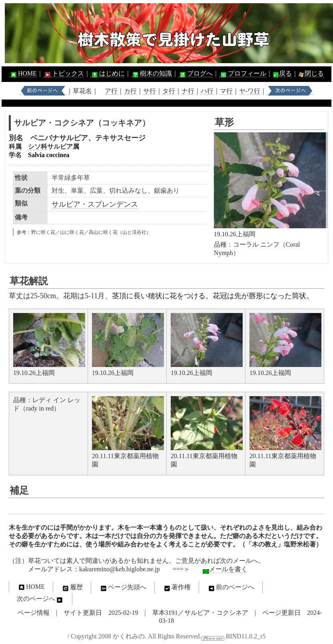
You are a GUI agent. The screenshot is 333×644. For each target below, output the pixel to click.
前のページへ (231, 588)
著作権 (177, 588)
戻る (285, 73)
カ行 (130, 91)
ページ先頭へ (123, 588)
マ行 (226, 91)
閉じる (314, 73)
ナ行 (188, 91)
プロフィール (243, 74)
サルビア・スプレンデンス (95, 204)
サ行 (150, 91)
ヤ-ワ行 (250, 91)
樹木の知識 (152, 74)
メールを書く (228, 569)
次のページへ (40, 599)
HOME (23, 74)
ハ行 (207, 91)
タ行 (169, 91)
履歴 (72, 588)
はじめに (108, 74)
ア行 (111, 91)
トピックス (64, 74)
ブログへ (195, 74)
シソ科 (38, 147)
